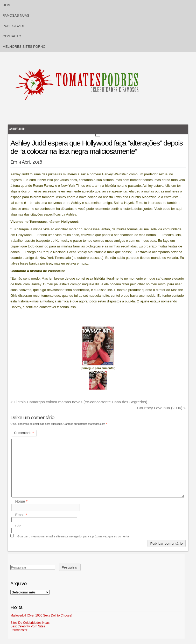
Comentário (24, 433)
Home (8, 5)
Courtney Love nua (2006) (161, 408)
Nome (21, 502)
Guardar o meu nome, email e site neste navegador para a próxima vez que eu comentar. (74, 536)
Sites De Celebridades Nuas (30, 623)
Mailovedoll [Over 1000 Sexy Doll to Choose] (41, 615)
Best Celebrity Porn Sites (28, 626)
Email (21, 515)
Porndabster (19, 630)
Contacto (12, 36)
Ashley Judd (17, 129)
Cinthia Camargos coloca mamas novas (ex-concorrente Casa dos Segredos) (79, 402)
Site (18, 526)
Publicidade (14, 26)
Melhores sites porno (24, 47)
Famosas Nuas (16, 15)
